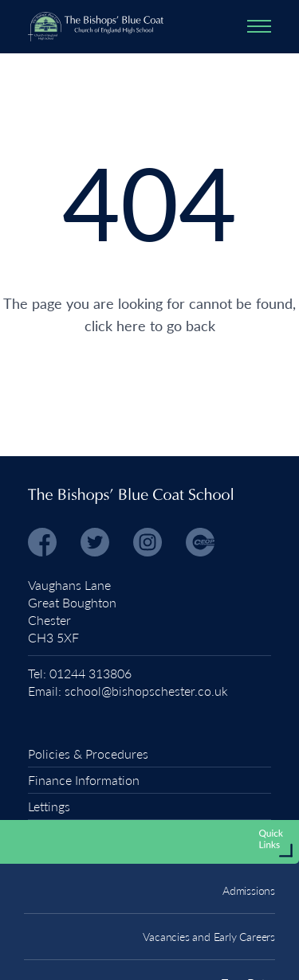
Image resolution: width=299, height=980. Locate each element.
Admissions (249, 851)
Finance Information (84, 780)
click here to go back (150, 325)
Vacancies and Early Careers (209, 897)
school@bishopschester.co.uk (146, 691)
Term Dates (248, 943)
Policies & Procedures (88, 754)
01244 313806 (90, 673)
